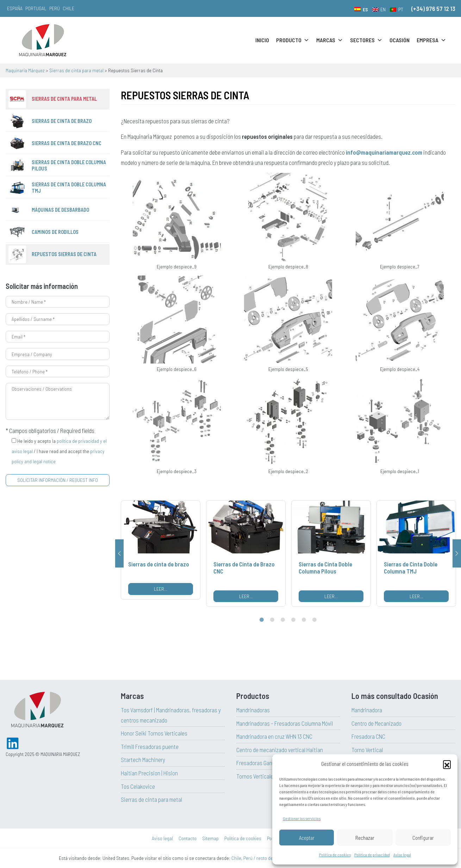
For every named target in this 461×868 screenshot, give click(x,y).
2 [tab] (272, 620)
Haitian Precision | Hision (149, 773)
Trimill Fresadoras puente (150, 746)
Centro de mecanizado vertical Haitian (280, 750)
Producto (293, 40)
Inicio (262, 40)
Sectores (366, 40)
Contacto (188, 838)
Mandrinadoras (253, 710)
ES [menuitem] (365, 9)
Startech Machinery (143, 759)
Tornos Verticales (256, 776)
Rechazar (365, 838)
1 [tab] (262, 620)
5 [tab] (304, 620)
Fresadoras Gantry (257, 763)
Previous (119, 553)
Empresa (431, 40)
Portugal (36, 8)
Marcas (330, 40)
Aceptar (307, 838)
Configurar (423, 838)
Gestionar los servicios (302, 818)
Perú (55, 8)
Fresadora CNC (368, 736)
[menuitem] (361, 9)
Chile (68, 8)
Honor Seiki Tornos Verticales (154, 733)
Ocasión (400, 40)
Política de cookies (335, 855)
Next (457, 553)
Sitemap (210, 838)
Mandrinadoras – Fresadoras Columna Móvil (285, 723)
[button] (447, 764)
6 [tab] (314, 620)
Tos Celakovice (138, 786)
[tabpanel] (161, 550)
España (15, 8)
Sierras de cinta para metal (151, 799)
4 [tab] (293, 620)
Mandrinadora (367, 710)
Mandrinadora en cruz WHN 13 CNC (274, 736)
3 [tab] (283, 620)
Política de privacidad (372, 855)
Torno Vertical (367, 750)
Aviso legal (402, 855)
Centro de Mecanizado (376, 723)
